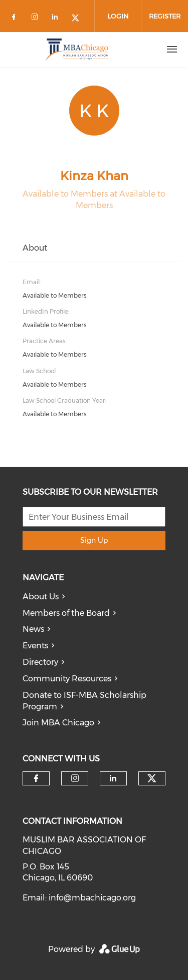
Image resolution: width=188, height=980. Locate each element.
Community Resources (67, 679)
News (33, 629)
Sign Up (94, 540)
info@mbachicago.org (92, 898)
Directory (40, 662)
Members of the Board (66, 613)
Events (35, 646)
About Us (41, 597)
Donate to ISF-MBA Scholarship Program (84, 701)
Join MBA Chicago (58, 723)
